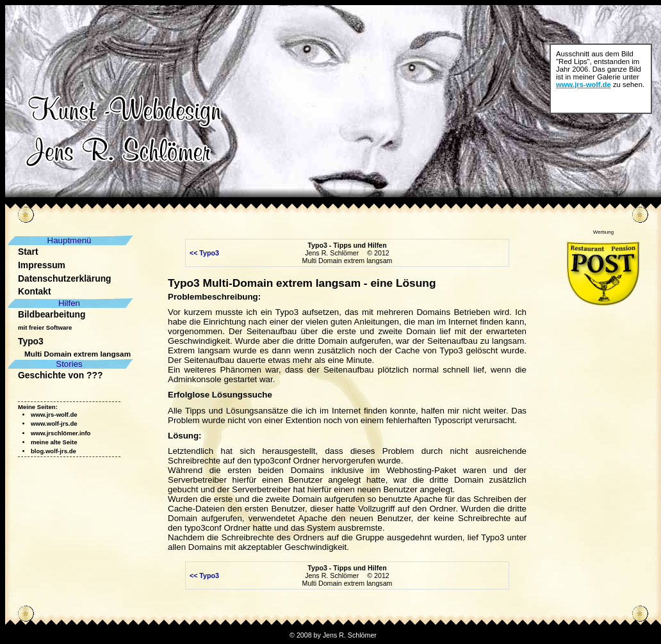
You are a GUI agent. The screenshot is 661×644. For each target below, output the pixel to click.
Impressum (42, 265)
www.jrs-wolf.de (583, 85)
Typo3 (31, 341)
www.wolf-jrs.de (54, 423)
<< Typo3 (203, 253)
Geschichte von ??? (60, 375)
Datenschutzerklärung (65, 278)
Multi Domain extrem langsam (78, 354)
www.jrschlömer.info (61, 433)
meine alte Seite (54, 442)
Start (28, 252)
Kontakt (35, 291)
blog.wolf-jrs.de (53, 451)
